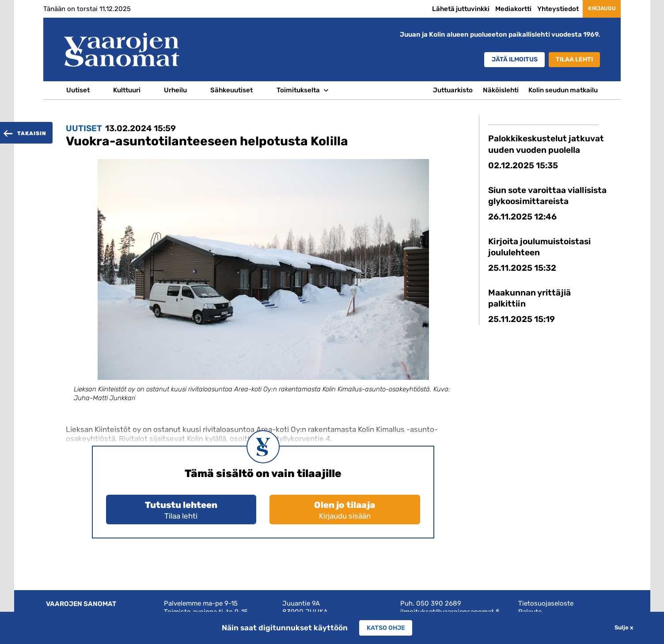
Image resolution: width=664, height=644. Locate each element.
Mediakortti (501, 9)
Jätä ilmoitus (505, 60)
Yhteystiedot (545, 9)
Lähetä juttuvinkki (448, 9)
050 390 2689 (439, 603)
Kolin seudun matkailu (563, 90)
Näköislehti (501, 90)
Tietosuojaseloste (546, 603)
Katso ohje (386, 628)
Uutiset (78, 90)
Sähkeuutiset (231, 90)
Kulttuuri (127, 90)
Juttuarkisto (453, 90)
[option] (263, 289)
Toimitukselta (298, 90)
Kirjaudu (595, 8)
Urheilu (175, 90)
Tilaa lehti (572, 60)
